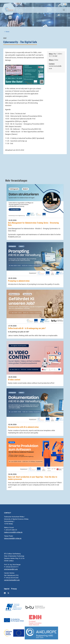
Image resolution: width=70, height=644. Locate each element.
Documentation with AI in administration (23, 427)
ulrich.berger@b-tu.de (11, 569)
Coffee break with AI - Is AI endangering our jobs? (27, 328)
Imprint (7, 589)
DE (62, 4)
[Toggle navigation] (64, 10)
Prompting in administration (19, 281)
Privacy (14, 589)
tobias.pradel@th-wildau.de (13, 538)
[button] (25, 75)
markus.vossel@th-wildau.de (13, 532)
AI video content (14, 379)
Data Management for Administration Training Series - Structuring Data (33, 224)
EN (65, 4)
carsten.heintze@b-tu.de (12, 580)
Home (7, 32)
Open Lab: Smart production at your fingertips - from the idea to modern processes (33, 478)
